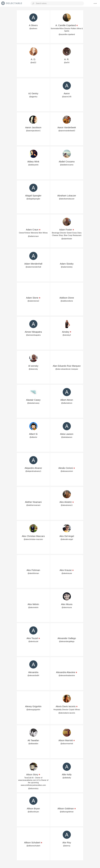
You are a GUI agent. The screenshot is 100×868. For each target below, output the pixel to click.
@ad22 (33, 63)
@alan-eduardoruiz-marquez (67, 369)
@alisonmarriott (67, 744)
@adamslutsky (67, 267)
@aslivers (33, 29)
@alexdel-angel (67, 539)
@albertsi (33, 437)
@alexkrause (67, 573)
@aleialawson (67, 437)
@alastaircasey (33, 403)
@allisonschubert (33, 846)
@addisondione (67, 301)
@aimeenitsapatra (33, 335)
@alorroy (67, 846)
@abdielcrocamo (67, 165)
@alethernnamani (33, 505)
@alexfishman (33, 573)
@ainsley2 (67, 335)
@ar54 (67, 63)
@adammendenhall (33, 267)
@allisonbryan (33, 812)
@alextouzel (33, 641)
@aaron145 (67, 97)
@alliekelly (67, 778)
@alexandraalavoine (67, 675)
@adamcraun (33, 236)
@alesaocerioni (67, 471)
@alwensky (33, 369)
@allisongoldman (67, 812)
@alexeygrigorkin (33, 710)
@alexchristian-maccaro (33, 539)
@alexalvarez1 (67, 505)
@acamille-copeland (67, 34)
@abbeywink (33, 165)
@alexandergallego (67, 641)
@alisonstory (33, 788)
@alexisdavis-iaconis (67, 713)
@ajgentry (33, 97)
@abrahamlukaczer (67, 199)
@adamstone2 (33, 301)
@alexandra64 (33, 675)
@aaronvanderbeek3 (67, 131)
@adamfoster (67, 239)
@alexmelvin (33, 607)
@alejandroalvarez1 (33, 471)
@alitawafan (33, 744)
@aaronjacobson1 (33, 131)
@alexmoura (67, 607)
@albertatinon (67, 403)
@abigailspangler (33, 199)
